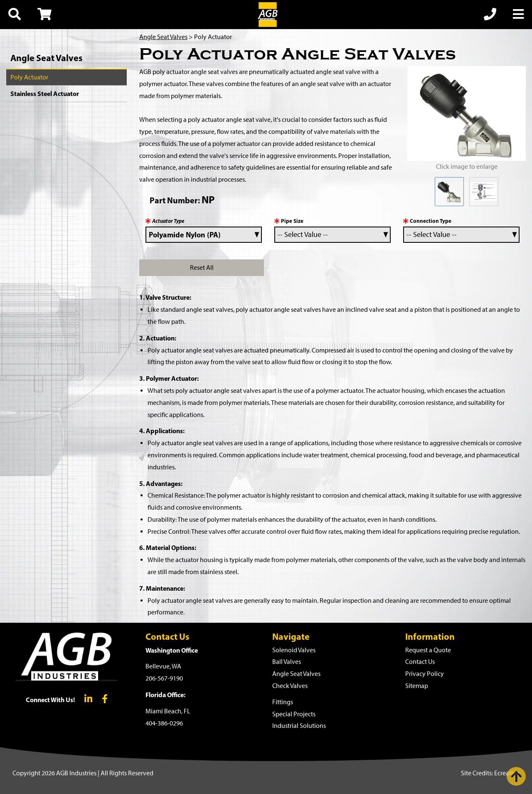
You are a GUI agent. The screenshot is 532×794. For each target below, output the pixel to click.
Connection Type (431, 221)
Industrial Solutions (299, 726)
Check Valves (290, 686)
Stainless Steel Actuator (45, 94)
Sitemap (417, 686)
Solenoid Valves (294, 650)
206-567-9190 (164, 678)
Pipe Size (292, 221)
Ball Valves (287, 662)
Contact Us (420, 662)
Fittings (283, 702)
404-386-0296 (164, 723)
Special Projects (294, 714)
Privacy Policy (425, 674)
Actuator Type (168, 221)
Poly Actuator (29, 77)
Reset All (202, 268)
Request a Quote (428, 650)
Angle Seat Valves (47, 58)
